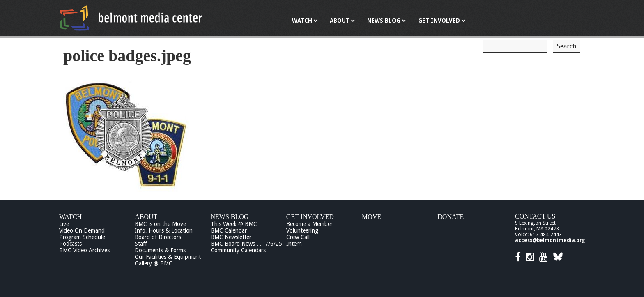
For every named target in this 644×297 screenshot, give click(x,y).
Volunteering (302, 230)
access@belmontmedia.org (550, 240)
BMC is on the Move (160, 224)
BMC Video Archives (84, 250)
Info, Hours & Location (164, 230)
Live (64, 224)
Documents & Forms (160, 250)
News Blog (230, 217)
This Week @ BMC (234, 224)
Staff (141, 244)
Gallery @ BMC (154, 263)
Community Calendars (238, 250)
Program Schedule (82, 237)
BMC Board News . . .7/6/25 (246, 244)
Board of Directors (158, 237)
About (146, 217)
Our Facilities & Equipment (168, 257)
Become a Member (309, 224)
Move (371, 217)
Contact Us (535, 216)
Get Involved (310, 217)
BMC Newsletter (231, 237)
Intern (294, 244)
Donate (451, 217)
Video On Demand (82, 230)
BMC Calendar (229, 230)
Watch (70, 217)
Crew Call (298, 237)
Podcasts (70, 244)
